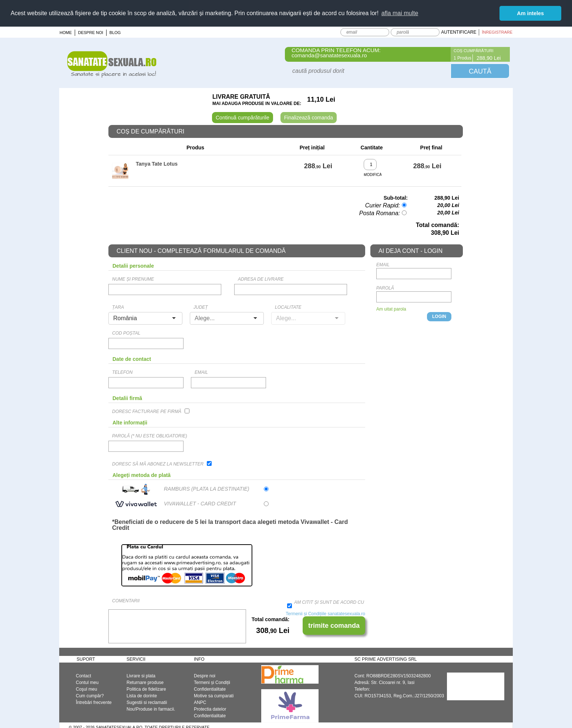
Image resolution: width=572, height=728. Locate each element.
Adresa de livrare (261, 279)
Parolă (385, 288)
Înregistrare (497, 32)
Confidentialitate (210, 689)
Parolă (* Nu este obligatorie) (150, 436)
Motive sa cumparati (214, 696)
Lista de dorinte (142, 696)
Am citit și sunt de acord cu (329, 602)
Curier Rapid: (383, 205)
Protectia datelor (210, 709)
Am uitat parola (391, 309)
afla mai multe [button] (400, 13)
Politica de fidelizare (146, 689)
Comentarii (126, 601)
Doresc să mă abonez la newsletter (158, 464)
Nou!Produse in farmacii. (151, 709)
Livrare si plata (141, 676)
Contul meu (87, 683)
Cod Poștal (126, 333)
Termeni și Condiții (212, 683)
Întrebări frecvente (94, 702)
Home (66, 33)
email (201, 372)
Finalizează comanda (309, 118)
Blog (115, 33)
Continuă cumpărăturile (243, 118)
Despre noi (91, 33)
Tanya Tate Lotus (157, 164)
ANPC (200, 702)
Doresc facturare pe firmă (147, 412)
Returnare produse (145, 683)
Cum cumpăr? (90, 696)
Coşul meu (86, 689)
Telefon (122, 372)
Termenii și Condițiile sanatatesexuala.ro (325, 614)
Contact (83, 676)
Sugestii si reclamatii (147, 702)
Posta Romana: (380, 213)
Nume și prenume (133, 279)
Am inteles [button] (530, 13)
